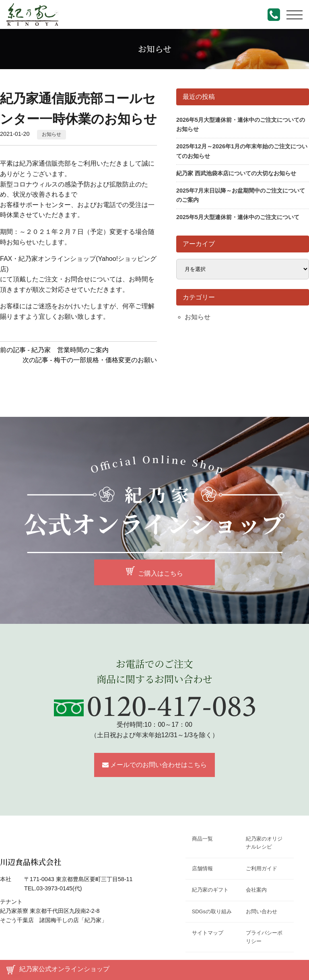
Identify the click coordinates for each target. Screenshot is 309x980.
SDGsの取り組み (212, 911)
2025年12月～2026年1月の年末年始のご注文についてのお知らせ (242, 151)
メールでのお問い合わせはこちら (159, 765)
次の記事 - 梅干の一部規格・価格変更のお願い (90, 360)
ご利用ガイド (262, 868)
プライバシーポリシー (264, 937)
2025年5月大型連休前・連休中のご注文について (238, 217)
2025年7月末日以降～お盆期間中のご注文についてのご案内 (241, 195)
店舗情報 (202, 868)
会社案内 (256, 890)
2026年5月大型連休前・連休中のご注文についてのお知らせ (241, 124)
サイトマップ (208, 933)
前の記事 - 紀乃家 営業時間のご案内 (54, 350)
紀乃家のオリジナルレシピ (264, 843)
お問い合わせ (262, 911)
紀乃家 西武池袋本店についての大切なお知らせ (236, 173)
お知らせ (51, 134)
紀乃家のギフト (210, 890)
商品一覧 (202, 839)
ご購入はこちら (161, 573)
